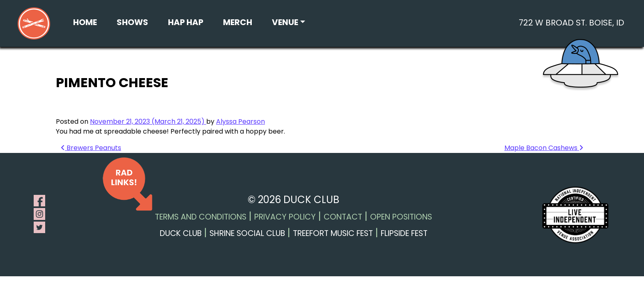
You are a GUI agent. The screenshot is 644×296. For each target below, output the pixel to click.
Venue (285, 22)
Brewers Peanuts (91, 148)
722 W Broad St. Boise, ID (572, 23)
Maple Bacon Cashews (544, 148)
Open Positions (401, 217)
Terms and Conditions (201, 217)
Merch (238, 22)
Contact (343, 217)
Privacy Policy (285, 217)
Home (85, 22)
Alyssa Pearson (240, 121)
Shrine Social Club (247, 233)
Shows (132, 22)
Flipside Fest (404, 233)
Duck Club (181, 233)
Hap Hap (186, 22)
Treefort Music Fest (333, 233)
